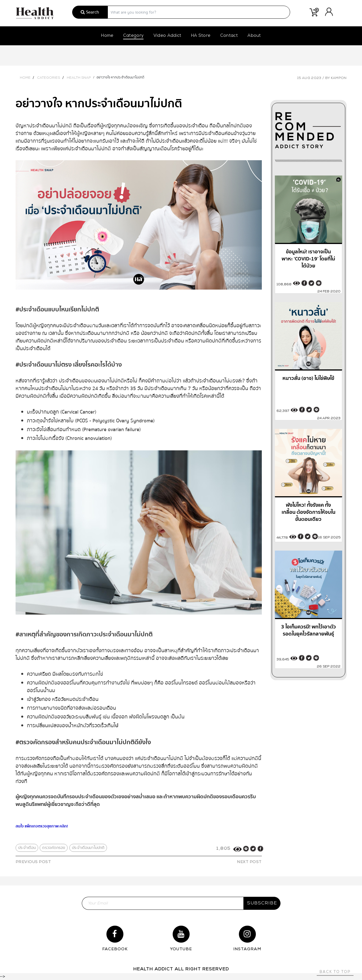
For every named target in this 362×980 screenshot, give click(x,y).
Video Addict (167, 36)
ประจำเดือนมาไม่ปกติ (88, 848)
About (254, 36)
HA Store (201, 36)
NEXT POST (249, 862)
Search (90, 12)
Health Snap (79, 78)
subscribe (262, 903)
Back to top (335, 972)
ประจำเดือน (27, 848)
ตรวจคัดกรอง (54, 848)
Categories (49, 78)
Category (133, 36)
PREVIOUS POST (33, 862)
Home (107, 36)
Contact (229, 36)
